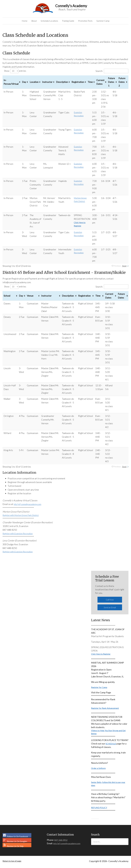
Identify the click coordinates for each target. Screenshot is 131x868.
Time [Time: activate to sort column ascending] (95, 84)
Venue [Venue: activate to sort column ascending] (30, 298)
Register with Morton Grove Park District (23, 517)
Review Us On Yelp (14, 850)
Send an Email (110, 609)
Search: (112, 73)
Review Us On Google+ (16, 845)
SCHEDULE (111, 746)
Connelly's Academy (43, 8)
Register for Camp (100, 689)
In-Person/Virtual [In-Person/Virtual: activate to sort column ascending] (11, 84)
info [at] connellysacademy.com (29, 506)
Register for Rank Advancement (107, 710)
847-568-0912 (62, 844)
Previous (116, 268)
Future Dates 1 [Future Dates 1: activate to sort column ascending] (116, 84)
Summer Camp (110, 22)
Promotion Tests (90, 22)
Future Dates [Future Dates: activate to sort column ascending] (121, 298)
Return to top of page (13, 867)
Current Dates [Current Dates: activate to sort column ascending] (105, 84)
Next (124, 268)
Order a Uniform (99, 771)
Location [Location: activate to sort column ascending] (34, 84)
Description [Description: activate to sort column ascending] (64, 84)
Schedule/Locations (45, 22)
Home (17, 22)
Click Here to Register (102, 655)
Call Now (110, 602)
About (27, 22)
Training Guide (68, 22)
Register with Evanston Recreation (20, 536)
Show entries (15, 73)
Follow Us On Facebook (17, 840)
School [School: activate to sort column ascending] (7, 298)
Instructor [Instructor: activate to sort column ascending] (48, 84)
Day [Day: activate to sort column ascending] (24, 84)
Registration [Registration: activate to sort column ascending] (80, 84)
